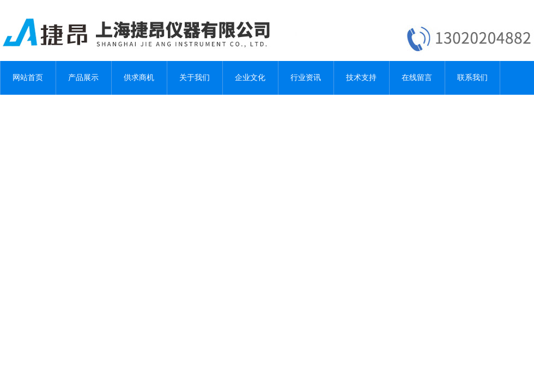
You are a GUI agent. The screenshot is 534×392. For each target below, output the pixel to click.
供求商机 (139, 78)
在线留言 (417, 78)
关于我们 (195, 78)
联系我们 (472, 78)
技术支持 (361, 78)
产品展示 (83, 78)
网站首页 (28, 78)
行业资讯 (306, 78)
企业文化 (250, 78)
